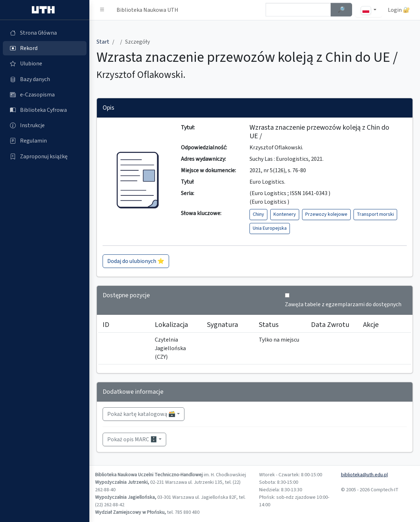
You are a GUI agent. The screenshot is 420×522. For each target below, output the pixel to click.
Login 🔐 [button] (399, 10)
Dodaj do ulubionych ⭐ (136, 261)
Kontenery (285, 214)
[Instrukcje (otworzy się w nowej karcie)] (45, 125)
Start (103, 42)
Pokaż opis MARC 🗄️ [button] (132, 439)
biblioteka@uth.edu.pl (364, 475)
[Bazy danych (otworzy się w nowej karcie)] (45, 79)
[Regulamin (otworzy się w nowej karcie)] (45, 141)
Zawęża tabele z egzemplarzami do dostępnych (343, 304)
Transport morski (375, 214)
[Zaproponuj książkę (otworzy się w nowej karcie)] (45, 156)
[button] (102, 10)
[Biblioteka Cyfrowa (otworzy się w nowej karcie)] (45, 110)
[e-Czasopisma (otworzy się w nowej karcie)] (45, 95)
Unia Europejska (270, 228)
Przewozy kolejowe (326, 214)
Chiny (258, 214)
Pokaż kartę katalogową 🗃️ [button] (141, 414)
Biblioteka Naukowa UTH (147, 10)
